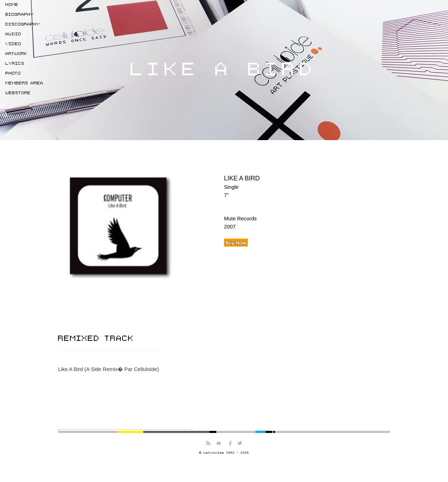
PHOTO (13, 73)
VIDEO (13, 44)
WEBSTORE (18, 93)
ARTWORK (17, 54)
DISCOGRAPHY (23, 24)
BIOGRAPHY (20, 15)
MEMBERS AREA (24, 83)
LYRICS (15, 64)
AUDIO (13, 34)
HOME (12, 5)
